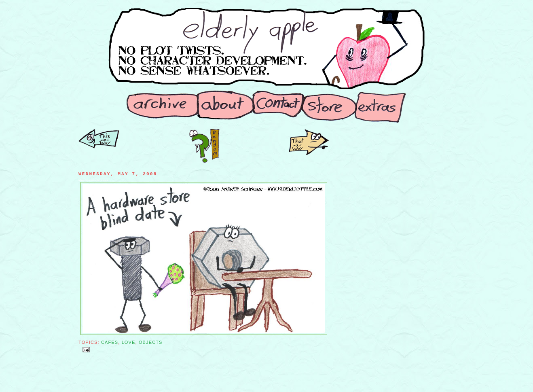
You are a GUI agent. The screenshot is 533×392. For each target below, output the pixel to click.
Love (129, 342)
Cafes (110, 342)
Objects (151, 342)
